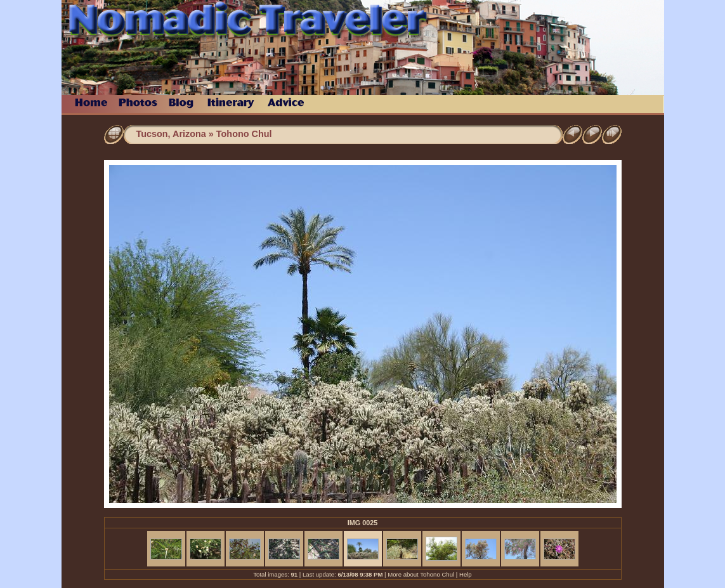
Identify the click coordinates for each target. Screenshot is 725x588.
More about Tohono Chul (421, 574)
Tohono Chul (244, 134)
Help (466, 574)
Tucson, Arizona (171, 134)
